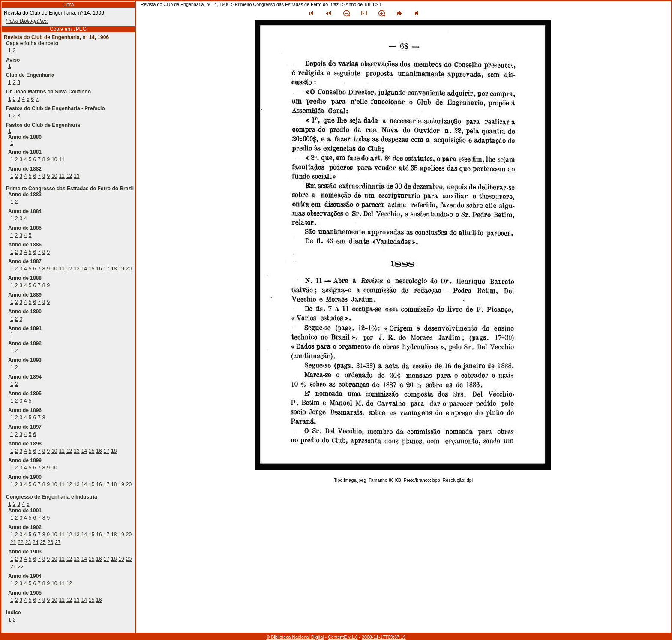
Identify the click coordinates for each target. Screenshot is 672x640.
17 (106, 269)
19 (121, 269)
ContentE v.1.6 (343, 637)
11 (62, 159)
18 (114, 269)
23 (28, 542)
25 (43, 542)
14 (84, 269)
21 (13, 542)
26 (50, 542)
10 (54, 159)
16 (99, 269)
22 (20, 542)
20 (129, 269)
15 (91, 269)
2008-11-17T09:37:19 (384, 637)
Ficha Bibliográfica (27, 21)
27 (58, 542)
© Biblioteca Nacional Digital (295, 637)
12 (69, 176)
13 (76, 176)
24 (35, 542)
